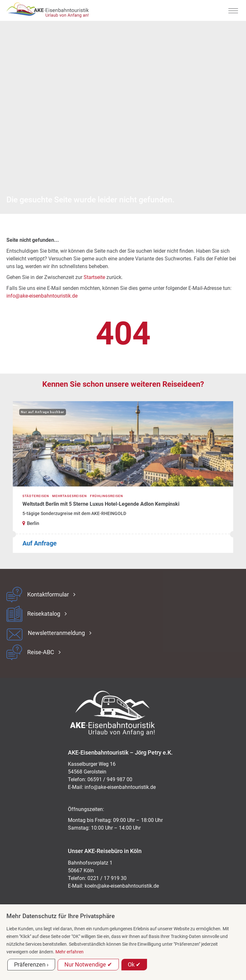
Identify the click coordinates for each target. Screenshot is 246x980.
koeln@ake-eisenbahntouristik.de (122, 886)
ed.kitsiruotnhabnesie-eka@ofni (120, 787)
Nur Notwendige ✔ (88, 964)
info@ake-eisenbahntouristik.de (42, 296)
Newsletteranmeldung (56, 633)
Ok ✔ (134, 964)
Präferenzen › (31, 964)
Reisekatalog (44, 614)
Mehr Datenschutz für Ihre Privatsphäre (61, 916)
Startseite (94, 277)
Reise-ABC (41, 652)
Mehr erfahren (70, 952)
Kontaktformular (48, 595)
